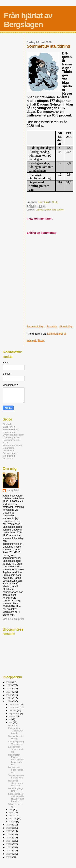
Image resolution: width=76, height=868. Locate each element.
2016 (9, 834)
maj (11, 809)
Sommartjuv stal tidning (16, 737)
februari (13, 819)
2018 (9, 828)
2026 (9, 682)
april (11, 812)
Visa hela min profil (13, 619)
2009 (9, 857)
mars (12, 816)
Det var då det (10, 453)
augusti (13, 716)
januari (13, 822)
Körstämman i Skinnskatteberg (16, 749)
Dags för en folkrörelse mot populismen (10, 429)
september (15, 713)
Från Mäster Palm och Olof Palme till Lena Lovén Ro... (16, 760)
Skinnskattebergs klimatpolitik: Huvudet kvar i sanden (16, 798)
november (14, 707)
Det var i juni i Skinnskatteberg (16, 770)
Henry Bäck (13, 490)
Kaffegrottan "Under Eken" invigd (16, 731)
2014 (9, 841)
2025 (9, 685)
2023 (9, 692)
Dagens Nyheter (43, 210)
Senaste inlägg (35, 326)
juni (11, 722)
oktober (13, 710)
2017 (9, 831)
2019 (9, 825)
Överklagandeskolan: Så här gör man (13, 436)
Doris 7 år (13, 725)
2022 (9, 695)
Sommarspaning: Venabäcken (16, 743)
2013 (9, 844)
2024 (9, 688)
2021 (9, 698)
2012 (9, 847)
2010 (9, 854)
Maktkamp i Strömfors (9, 457)
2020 (9, 701)
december (14, 704)
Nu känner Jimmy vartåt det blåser (16, 783)
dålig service (58, 210)
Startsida (52, 326)
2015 (9, 838)
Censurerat (9, 450)
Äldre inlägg (66, 326)
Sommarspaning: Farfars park (16, 776)
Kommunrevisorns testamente (12, 446)
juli (11, 719)
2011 (9, 850)
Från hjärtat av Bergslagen (28, 20)
